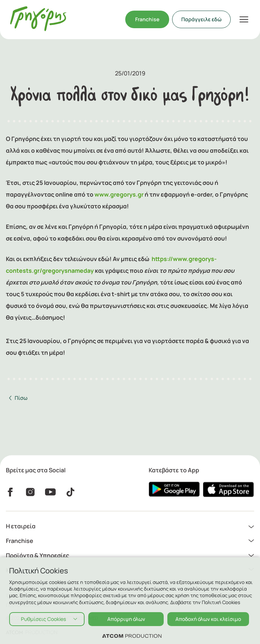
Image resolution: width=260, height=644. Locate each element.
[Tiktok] (70, 492)
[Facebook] (10, 492)
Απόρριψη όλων (126, 619)
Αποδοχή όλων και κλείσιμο (208, 619)
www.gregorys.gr (119, 194)
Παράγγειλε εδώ (201, 19)
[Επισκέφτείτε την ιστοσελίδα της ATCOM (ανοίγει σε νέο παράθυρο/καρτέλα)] (132, 636)
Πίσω (21, 398)
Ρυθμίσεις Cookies (43, 619)
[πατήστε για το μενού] (244, 19)
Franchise (147, 19)
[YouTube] (50, 492)
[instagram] (30, 492)
